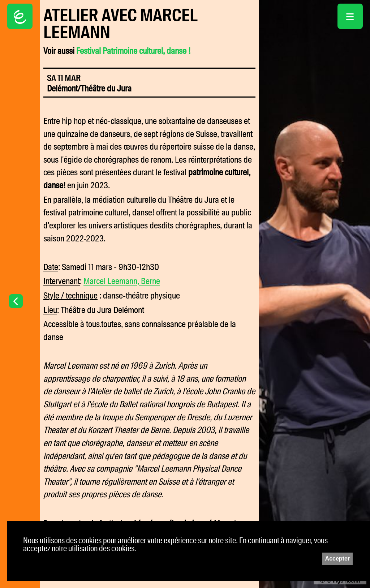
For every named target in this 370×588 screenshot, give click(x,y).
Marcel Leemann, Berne (122, 281)
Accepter (337, 559)
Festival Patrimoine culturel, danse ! (133, 51)
